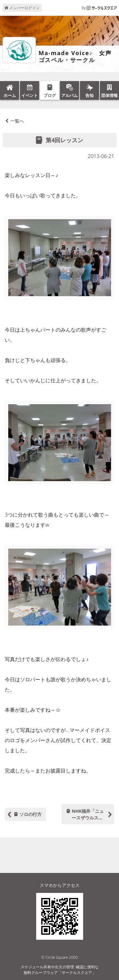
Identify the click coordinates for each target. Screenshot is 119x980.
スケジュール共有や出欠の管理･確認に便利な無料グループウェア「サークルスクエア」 (60, 970)
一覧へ (17, 121)
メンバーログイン (22, 8)
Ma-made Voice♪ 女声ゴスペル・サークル (75, 57)
